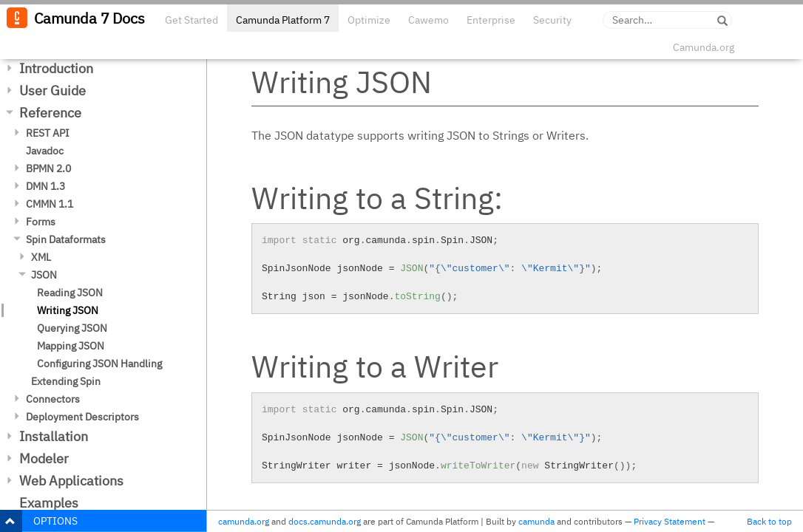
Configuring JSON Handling (99, 364)
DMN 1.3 (45, 186)
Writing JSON (68, 310)
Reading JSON (70, 293)
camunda (536, 521)
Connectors (53, 399)
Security (552, 20)
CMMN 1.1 (50, 204)
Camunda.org (704, 47)
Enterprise (491, 20)
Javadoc (45, 151)
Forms (41, 222)
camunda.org (244, 521)
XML (41, 257)
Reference (50, 113)
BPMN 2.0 (48, 168)
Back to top (769, 521)
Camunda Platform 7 (283, 20)
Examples (49, 503)
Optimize (369, 20)
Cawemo (428, 20)
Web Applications (71, 481)
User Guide (52, 91)
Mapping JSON (71, 346)
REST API (48, 133)
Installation (54, 436)
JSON (44, 275)
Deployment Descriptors (82, 417)
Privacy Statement (670, 521)
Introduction (56, 68)
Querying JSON (72, 328)
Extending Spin (66, 381)
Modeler (44, 458)
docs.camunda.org (325, 521)
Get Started (192, 20)
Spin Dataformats (66, 239)
